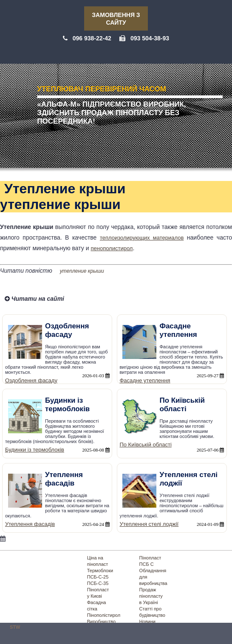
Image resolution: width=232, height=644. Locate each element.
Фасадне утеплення (145, 380)
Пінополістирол (104, 615)
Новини (147, 621)
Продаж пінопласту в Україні (151, 596)
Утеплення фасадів (30, 524)
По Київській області (145, 445)
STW (15, 627)
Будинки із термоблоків (35, 450)
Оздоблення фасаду (31, 380)
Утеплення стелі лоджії (149, 524)
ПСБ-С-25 (98, 577)
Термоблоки (100, 571)
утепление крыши (82, 271)
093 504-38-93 (150, 38)
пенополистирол (112, 248)
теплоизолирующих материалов (142, 238)
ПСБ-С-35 (98, 583)
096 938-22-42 (92, 38)
